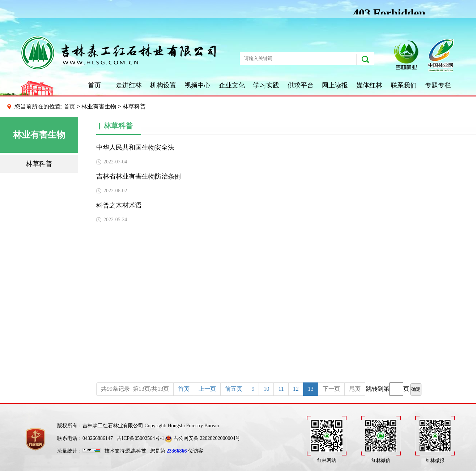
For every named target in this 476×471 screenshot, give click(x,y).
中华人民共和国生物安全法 (135, 147)
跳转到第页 (394, 389)
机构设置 (163, 85)
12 (296, 389)
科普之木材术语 (119, 205)
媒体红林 (369, 85)
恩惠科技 (136, 451)
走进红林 (129, 85)
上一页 (207, 389)
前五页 (234, 389)
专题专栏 (438, 85)
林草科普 (39, 164)
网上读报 (335, 85)
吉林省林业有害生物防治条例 (139, 176)
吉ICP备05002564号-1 (141, 438)
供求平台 (301, 85)
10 (266, 389)
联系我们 (404, 85)
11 (281, 389)
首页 (94, 85)
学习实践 (266, 85)
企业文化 (232, 85)
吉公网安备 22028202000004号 (203, 438)
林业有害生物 (99, 106)
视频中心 (197, 85)
